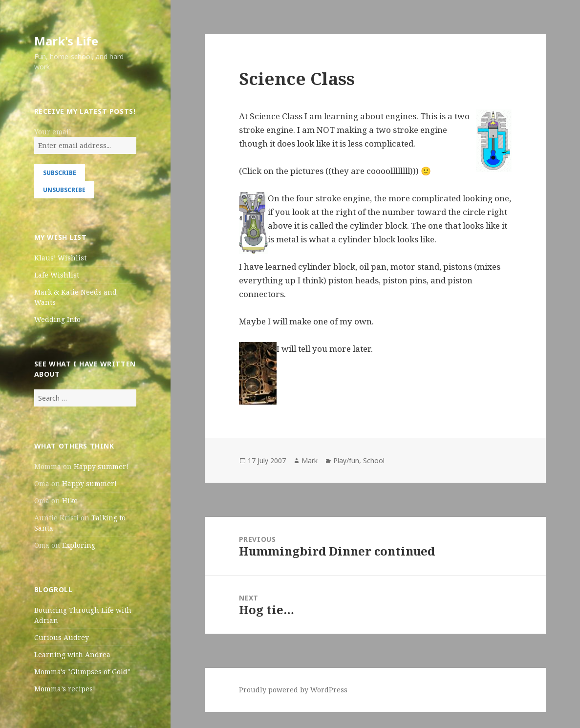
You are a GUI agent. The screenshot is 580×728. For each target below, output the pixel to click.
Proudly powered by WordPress (293, 690)
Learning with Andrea (72, 654)
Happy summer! (101, 466)
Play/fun (346, 460)
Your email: (54, 132)
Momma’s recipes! (65, 689)
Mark (310, 460)
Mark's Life (66, 41)
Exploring (79, 545)
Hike (70, 501)
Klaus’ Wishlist (60, 258)
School (374, 460)
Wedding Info (57, 319)
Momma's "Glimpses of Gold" (82, 672)
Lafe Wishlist (57, 275)
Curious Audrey (62, 637)
